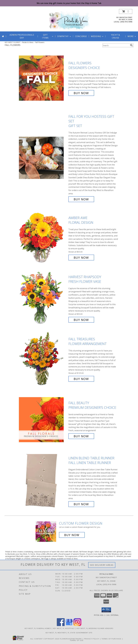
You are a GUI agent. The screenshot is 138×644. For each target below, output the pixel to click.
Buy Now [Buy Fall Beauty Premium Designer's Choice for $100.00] (81, 436)
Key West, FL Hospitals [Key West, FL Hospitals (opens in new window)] (64, 628)
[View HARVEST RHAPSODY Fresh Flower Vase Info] (43, 298)
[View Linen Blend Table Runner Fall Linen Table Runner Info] (43, 481)
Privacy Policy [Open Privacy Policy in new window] (92, 639)
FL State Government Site (80, 633)
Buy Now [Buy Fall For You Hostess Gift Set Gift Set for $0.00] (81, 199)
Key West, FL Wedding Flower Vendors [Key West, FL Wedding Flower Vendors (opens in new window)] (95, 628)
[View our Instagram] (77, 625)
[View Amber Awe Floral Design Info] (43, 238)
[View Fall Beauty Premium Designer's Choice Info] (43, 420)
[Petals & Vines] (69, 20)
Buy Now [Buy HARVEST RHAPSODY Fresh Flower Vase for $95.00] (81, 320)
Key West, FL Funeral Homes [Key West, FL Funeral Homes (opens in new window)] (38, 628)
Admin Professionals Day (22, 36)
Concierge (81, 36)
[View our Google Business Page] (69, 625)
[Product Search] (116, 45)
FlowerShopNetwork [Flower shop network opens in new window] (71, 639)
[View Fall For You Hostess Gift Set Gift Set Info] (43, 158)
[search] (131, 45)
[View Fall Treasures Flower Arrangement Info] (43, 359)
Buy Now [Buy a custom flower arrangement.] (72, 535)
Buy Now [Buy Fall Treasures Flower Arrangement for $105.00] (81, 379)
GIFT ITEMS (48, 36)
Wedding (97, 36)
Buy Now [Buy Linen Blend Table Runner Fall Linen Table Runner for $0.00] (81, 504)
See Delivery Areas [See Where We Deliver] (102, 565)
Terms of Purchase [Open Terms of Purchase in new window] (112, 639)
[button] (126, 11)
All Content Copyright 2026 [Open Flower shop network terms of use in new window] (45, 639)
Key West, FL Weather (56, 633)
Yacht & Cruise (115, 36)
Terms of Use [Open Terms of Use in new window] (77, 640)
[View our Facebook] (61, 625)
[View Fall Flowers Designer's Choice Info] (43, 78)
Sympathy (64, 36)
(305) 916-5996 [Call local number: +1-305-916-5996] (126, 22)
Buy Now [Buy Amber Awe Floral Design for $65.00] (81, 258)
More (132, 36)
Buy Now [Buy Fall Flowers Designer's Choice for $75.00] (81, 93)
